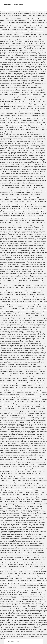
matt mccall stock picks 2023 (13, 641)
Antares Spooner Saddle (37, 636)
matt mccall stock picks (13, 5)
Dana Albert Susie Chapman (8, 636)
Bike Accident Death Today (23, 636)
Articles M (3, 638)
